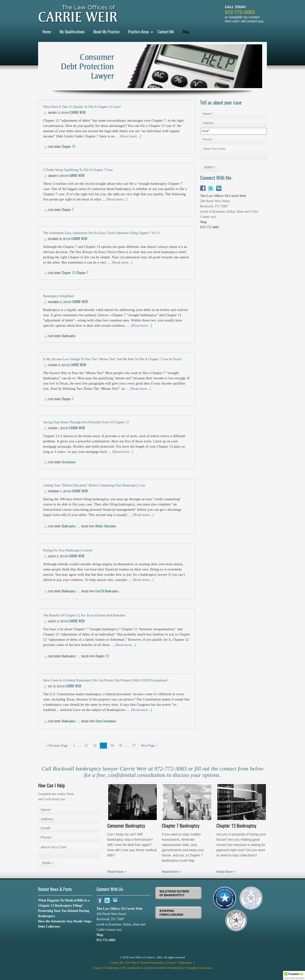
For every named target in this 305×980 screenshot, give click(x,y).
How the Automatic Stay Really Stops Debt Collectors (65, 924)
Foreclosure (69, 462)
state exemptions (106, 721)
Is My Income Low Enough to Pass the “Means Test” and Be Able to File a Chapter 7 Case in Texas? (113, 359)
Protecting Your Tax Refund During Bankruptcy (64, 913)
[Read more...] (131, 136)
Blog (186, 32)
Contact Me (166, 32)
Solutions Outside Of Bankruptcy (165, 968)
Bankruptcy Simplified (58, 296)
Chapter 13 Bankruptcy (106, 968)
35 (121, 746)
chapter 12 (102, 656)
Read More (115, 872)
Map (203, 222)
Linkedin (219, 188)
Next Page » (149, 746)
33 (103, 746)
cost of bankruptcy (107, 591)
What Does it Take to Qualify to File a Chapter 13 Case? (82, 107)
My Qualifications (72, 32)
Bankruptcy (69, 336)
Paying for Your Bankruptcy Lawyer (68, 550)
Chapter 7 (67, 210)
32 (95, 746)
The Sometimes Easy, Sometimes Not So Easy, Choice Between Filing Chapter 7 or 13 (101, 233)
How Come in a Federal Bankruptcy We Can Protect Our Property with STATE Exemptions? (106, 680)
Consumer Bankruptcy (152, 963)
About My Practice (106, 32)
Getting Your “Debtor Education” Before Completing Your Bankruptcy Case (94, 485)
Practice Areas (139, 32)
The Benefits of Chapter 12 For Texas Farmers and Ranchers (84, 615)
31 (86, 746)
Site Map (131, 963)
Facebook (203, 188)
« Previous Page (57, 746)
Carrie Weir (78, 113)
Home (47, 32)
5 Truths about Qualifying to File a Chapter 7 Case (78, 170)
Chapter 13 (69, 147)
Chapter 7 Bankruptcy (180, 963)
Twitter (211, 188)
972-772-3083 (240, 12)
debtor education (106, 526)
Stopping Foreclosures (199, 968)
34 (112, 746)
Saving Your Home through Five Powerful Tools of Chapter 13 (86, 422)
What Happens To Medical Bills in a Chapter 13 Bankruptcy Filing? (64, 903)
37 (134, 746)
